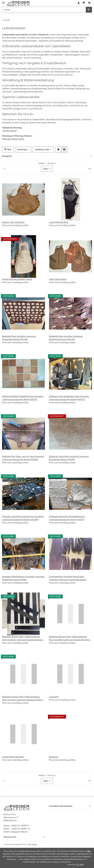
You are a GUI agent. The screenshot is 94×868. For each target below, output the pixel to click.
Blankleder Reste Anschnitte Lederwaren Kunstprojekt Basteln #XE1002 (19, 338)
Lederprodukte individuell (13, 757)
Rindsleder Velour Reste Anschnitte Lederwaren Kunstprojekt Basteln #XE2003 (69, 458)
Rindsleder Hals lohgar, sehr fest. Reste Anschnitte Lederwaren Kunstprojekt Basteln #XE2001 (23, 458)
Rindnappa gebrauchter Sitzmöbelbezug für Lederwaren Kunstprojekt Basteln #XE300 (67, 518)
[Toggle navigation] (3, 2)
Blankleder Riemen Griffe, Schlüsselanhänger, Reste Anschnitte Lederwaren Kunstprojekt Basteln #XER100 (23, 638)
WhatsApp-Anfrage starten (13, 139)
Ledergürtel (54, 697)
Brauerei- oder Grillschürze (13, 222)
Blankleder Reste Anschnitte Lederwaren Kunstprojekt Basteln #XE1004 (66, 338)
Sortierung (22, 150)
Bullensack (54, 757)
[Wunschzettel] (84, 3)
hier (89, 851)
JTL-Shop (80, 865)
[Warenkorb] (89, 3)
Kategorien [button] (7, 156)
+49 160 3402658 (9, 131)
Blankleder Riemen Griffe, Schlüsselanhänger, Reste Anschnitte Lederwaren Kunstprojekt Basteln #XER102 (70, 638)
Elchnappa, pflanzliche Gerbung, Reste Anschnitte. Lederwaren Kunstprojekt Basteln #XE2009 (23, 518)
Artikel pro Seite (42, 150)
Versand (34, 844)
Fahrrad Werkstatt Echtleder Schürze (17, 279)
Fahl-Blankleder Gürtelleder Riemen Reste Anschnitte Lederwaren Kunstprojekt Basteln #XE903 (68, 578)
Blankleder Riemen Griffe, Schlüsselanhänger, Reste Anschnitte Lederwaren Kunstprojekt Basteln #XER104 (23, 699)
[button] (79, 3)
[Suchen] (44, 10)
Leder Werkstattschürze (59, 222)
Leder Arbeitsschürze (58, 279)
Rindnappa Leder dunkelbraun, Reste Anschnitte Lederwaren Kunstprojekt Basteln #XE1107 (69, 398)
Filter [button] (8, 150)
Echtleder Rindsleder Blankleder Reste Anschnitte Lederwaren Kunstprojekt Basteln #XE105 (23, 398)
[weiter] (90, 169)
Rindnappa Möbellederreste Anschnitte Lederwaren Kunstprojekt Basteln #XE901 (23, 578)
